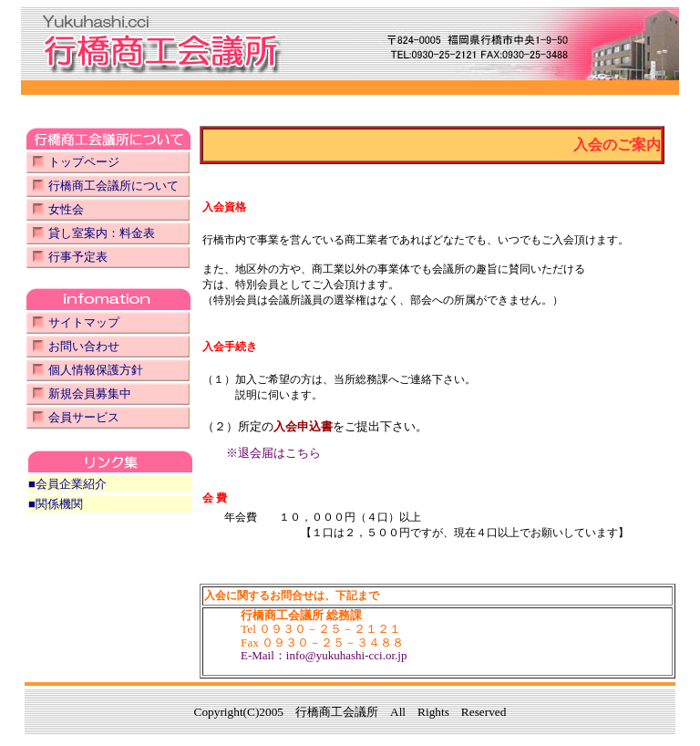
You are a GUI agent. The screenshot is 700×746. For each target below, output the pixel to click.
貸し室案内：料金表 (102, 233)
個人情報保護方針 (96, 370)
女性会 (66, 209)
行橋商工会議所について (113, 186)
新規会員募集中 (90, 394)
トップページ (84, 162)
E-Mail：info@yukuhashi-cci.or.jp (324, 655)
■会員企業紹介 (67, 484)
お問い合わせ (84, 346)
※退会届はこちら (273, 453)
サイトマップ (84, 322)
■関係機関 (56, 504)
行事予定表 (78, 257)
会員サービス (84, 417)
